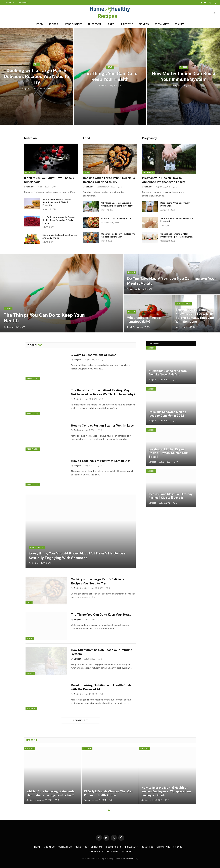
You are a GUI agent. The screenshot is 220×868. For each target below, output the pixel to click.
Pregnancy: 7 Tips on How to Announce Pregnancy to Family (163, 180)
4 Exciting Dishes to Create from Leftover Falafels (168, 373)
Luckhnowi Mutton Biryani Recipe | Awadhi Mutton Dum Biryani (169, 453)
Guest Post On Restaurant (122, 847)
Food (40, 24)
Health (111, 24)
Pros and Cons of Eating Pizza (116, 218)
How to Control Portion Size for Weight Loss (103, 426)
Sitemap (127, 852)
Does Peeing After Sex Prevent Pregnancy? (175, 204)
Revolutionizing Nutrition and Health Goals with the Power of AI (102, 688)
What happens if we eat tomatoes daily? (144, 320)
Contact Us (23, 3)
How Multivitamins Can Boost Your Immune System (184, 76)
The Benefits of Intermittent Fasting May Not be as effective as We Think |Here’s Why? (100, 394)
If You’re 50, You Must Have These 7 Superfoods (49, 180)
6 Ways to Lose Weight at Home (94, 355)
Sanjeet (25, 89)
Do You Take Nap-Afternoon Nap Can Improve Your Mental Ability (172, 281)
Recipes (53, 24)
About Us (10, 3)
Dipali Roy (132, 327)
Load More (81, 721)
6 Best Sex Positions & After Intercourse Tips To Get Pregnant (177, 235)
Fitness (144, 24)
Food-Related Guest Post (103, 852)
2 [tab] (111, 811)
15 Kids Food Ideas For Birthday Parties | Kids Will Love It (171, 496)
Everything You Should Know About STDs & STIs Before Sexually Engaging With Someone (195, 316)
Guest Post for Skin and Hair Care (162, 847)
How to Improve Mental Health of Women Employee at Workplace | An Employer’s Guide (166, 792)
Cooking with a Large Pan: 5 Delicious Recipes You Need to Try (36, 76)
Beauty (179, 24)
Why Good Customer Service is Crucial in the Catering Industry (117, 204)
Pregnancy (162, 24)
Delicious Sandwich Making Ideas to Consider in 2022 (167, 414)
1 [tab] (109, 811)
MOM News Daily (131, 859)
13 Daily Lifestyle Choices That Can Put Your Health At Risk (108, 794)
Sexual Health (183, 304)
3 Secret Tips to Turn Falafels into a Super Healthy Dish (118, 235)
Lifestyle (127, 24)
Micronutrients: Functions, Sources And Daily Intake (60, 237)
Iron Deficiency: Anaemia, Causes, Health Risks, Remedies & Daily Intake (59, 220)
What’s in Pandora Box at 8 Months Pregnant (178, 220)
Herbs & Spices (73, 24)
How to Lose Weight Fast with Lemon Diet (101, 461)
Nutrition (94, 24)
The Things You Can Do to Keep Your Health (110, 76)
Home (37, 847)
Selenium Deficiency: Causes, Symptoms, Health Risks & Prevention (57, 202)
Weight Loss (33, 378)
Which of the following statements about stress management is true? (51, 794)
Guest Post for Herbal (89, 847)
